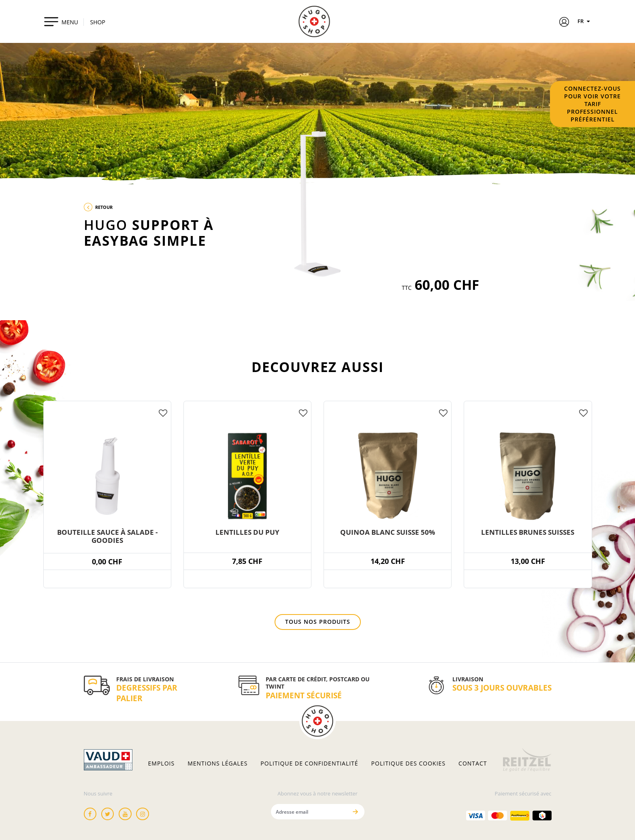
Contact (473, 763)
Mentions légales (217, 763)
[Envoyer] (356, 811)
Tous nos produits (318, 622)
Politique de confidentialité (309, 763)
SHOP (98, 22)
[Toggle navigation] (61, 21)
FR (585, 21)
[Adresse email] (309, 811)
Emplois (162, 763)
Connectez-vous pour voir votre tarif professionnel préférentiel (592, 104)
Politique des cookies (408, 763)
